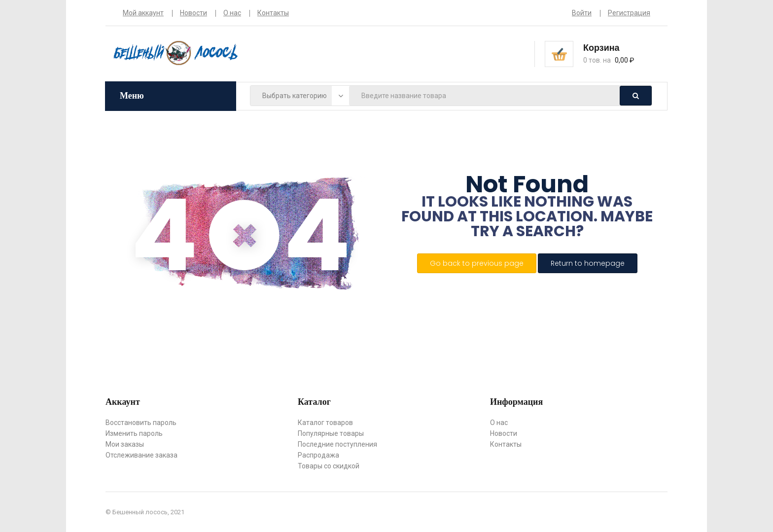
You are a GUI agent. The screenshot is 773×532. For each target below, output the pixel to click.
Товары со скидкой (329, 466)
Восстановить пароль (141, 423)
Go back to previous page (477, 263)
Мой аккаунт (143, 13)
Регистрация (629, 13)
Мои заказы (125, 444)
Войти (582, 13)
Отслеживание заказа (141, 455)
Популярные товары (331, 433)
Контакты (273, 13)
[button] (617, 53)
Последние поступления (337, 444)
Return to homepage (588, 263)
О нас (232, 13)
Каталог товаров (325, 423)
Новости (193, 13)
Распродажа (318, 455)
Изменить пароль (134, 433)
